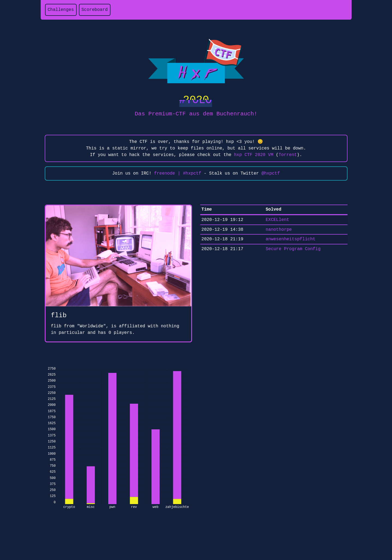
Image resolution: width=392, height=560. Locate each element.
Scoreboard (95, 10)
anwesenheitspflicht (291, 239)
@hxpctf (271, 173)
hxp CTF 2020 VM (254, 155)
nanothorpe (279, 230)
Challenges (61, 10)
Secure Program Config (293, 249)
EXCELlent (277, 220)
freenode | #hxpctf (178, 173)
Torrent (288, 155)
